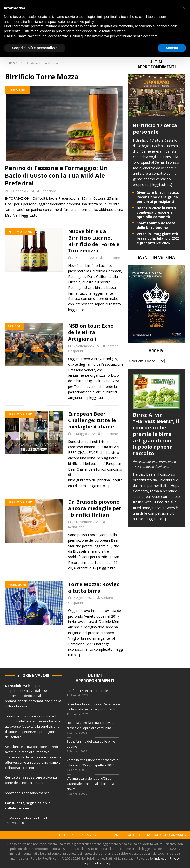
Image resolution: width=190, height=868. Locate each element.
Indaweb (160, 858)
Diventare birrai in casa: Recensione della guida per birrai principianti (158, 197)
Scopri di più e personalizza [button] (35, 48)
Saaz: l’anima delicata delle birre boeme (156, 225)
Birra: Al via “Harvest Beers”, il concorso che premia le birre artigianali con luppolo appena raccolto (156, 434)
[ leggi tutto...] (161, 185)
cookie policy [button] (84, 22)
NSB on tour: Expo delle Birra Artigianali (91, 332)
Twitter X (133, 835)
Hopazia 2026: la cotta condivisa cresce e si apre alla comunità (156, 212)
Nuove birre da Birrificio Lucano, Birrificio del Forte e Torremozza (94, 241)
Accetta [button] (172, 48)
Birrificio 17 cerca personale (155, 129)
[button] (184, 8)
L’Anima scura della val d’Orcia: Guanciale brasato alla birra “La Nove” (90, 784)
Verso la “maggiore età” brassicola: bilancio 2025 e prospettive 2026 (158, 238)
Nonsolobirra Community (167, 835)
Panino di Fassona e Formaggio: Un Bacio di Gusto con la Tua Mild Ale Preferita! (56, 175)
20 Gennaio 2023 (84, 258)
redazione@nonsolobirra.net (27, 793)
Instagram (89, 835)
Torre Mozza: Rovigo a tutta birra (94, 587)
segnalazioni (37, 803)
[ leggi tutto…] (30, 215)
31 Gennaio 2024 (21, 191)
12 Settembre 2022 (86, 346)
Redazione (49, 191)
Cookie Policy (101, 863)
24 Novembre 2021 (86, 522)
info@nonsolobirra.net (22, 818)
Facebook (66, 835)
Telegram (111, 835)
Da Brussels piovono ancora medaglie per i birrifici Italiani (95, 508)
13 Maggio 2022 (83, 434)
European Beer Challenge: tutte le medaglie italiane (92, 420)
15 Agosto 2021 (83, 598)
